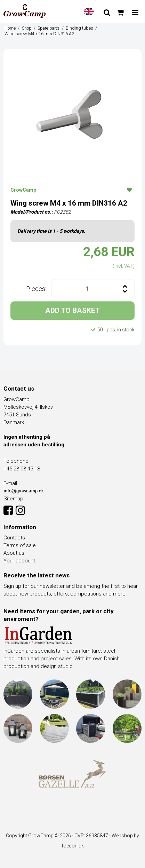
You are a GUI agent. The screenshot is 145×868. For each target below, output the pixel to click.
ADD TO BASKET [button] (72, 310)
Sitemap (13, 499)
